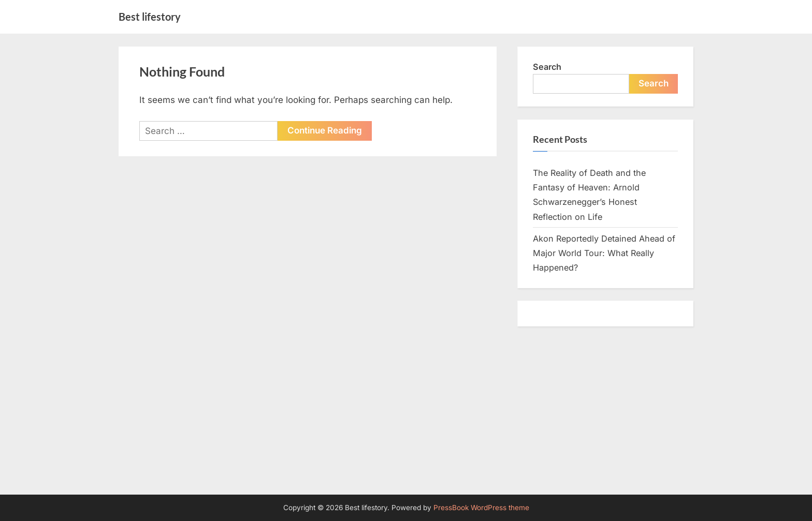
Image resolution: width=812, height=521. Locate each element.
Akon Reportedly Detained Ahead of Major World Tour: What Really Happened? (604, 253)
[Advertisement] (406, 417)
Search (547, 67)
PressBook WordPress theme (481, 508)
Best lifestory (150, 17)
